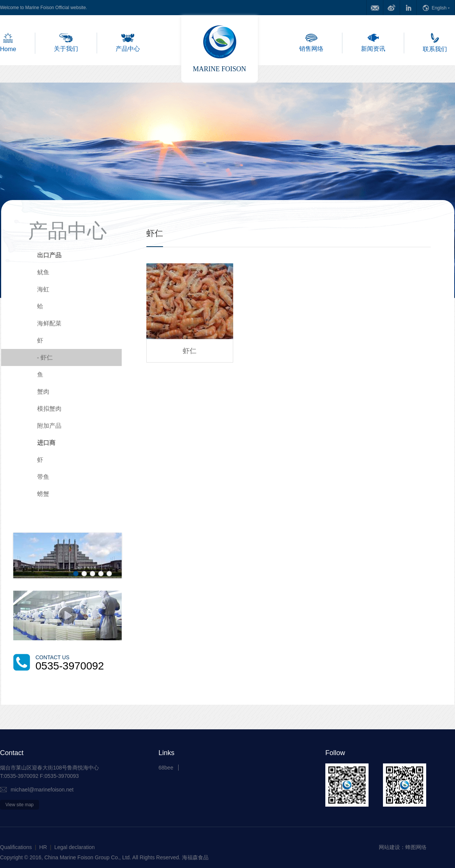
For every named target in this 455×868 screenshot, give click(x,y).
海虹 (43, 289)
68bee (166, 768)
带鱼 (43, 477)
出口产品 (49, 255)
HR (43, 847)
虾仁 (45, 357)
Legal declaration (75, 847)
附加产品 (49, 426)
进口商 (46, 443)
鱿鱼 (43, 272)
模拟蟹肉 (49, 409)
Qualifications (16, 847)
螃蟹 (43, 494)
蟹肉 (43, 392)
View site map (19, 805)
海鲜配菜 (49, 323)
